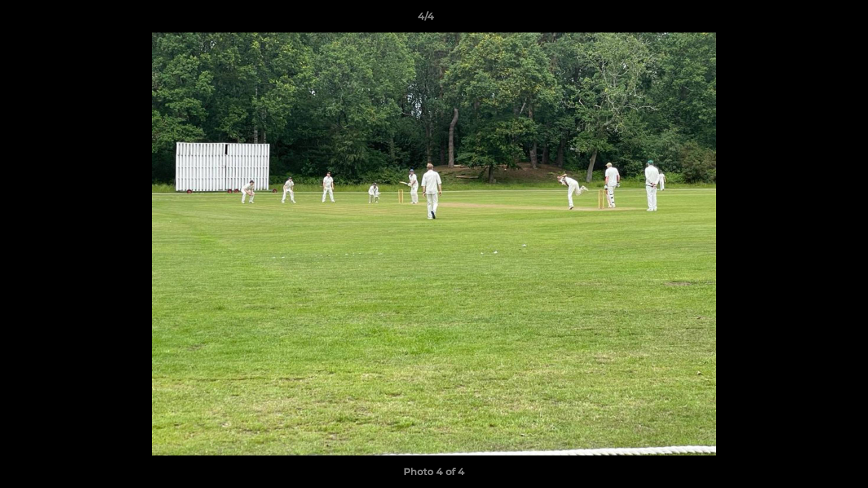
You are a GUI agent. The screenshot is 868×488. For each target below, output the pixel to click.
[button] (811, 20)
